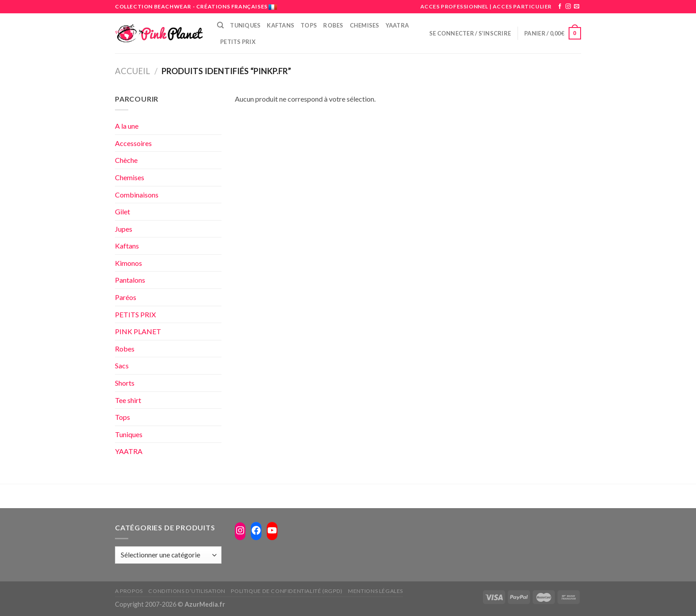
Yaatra (397, 25)
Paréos (126, 297)
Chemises (365, 25)
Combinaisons (137, 195)
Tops (309, 25)
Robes (333, 25)
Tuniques (245, 25)
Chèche (126, 160)
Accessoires (133, 143)
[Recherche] (220, 25)
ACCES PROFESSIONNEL (454, 6)
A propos (129, 591)
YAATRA (129, 451)
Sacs (122, 365)
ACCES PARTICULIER (522, 6)
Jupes (124, 229)
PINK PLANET (138, 331)
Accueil (132, 71)
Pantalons (130, 280)
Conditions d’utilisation (187, 591)
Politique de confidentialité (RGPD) (287, 591)
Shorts (125, 383)
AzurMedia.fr (205, 604)
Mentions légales (376, 591)
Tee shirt (128, 400)
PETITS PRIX (238, 42)
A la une (127, 126)
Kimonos (129, 263)
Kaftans (281, 25)
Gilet (123, 211)
